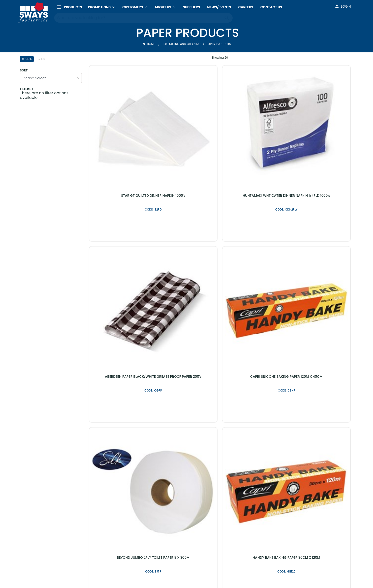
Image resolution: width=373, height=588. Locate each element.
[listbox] (51, 78)
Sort (24, 70)
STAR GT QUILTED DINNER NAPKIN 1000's (120, 131)
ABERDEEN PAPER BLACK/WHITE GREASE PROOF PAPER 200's (253, 131)
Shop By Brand (212, 465)
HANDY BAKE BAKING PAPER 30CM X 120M (187, 245)
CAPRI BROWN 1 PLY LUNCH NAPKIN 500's (253, 359)
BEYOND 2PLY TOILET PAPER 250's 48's (186, 359)
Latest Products (161, 465)
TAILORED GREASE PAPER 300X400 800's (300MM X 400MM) (253, 245)
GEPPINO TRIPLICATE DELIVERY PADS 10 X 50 (320, 245)
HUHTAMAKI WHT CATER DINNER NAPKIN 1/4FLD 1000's (186, 131)
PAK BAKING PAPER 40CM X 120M (320, 357)
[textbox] (139, 17)
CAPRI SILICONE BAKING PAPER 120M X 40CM (320, 131)
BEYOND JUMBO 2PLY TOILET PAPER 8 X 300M (120, 245)
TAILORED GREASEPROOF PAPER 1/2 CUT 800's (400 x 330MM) (120, 359)
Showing (220, 58)
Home (149, 44)
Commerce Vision (203, 575)
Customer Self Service (166, 575)
